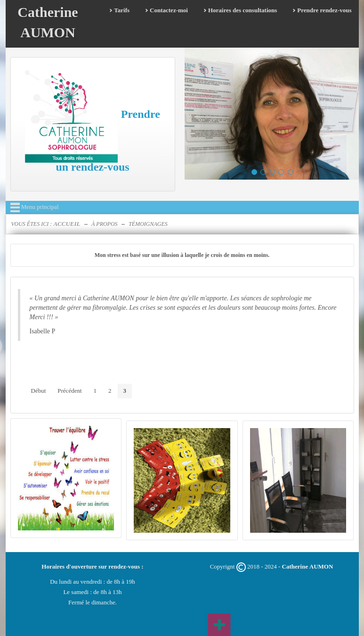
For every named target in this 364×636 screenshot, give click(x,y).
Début (39, 391)
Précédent (69, 391)
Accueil (67, 224)
